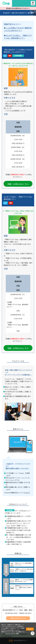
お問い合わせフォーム (18, 618)
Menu (33, 3)
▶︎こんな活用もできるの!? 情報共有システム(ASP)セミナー (18, 29)
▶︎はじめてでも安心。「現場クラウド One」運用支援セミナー (18, 37)
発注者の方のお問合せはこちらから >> (18, 8)
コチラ (28, 493)
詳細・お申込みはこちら (18, 184)
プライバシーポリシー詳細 (12, 633)
